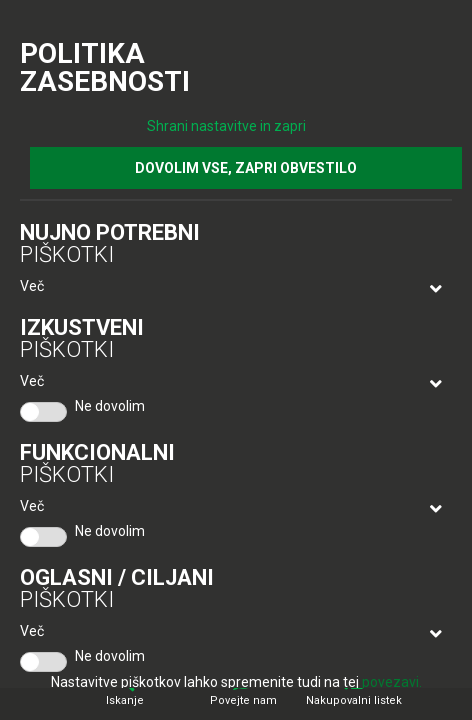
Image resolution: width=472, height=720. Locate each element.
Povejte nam (243, 700)
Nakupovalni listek (354, 700)
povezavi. (392, 682)
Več (32, 286)
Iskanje (125, 700)
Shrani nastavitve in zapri (226, 126)
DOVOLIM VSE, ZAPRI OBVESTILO (246, 168)
